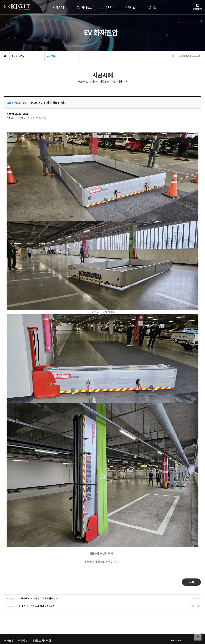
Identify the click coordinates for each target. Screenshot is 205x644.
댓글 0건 (10, 118)
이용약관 (23, 606)
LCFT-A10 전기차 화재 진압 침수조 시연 (37, 572)
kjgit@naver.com (87, 623)
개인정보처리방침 (42, 606)
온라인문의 (198, 7)
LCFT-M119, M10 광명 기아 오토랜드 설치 (38, 564)
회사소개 (9, 606)
